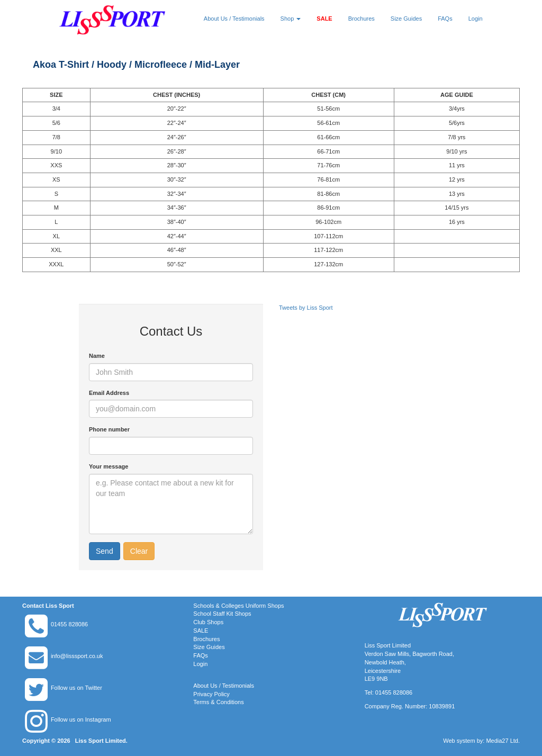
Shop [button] (291, 19)
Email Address (109, 393)
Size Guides (406, 19)
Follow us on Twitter (76, 688)
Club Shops (208, 622)
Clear (139, 551)
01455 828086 (69, 624)
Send (105, 551)
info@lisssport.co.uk (77, 656)
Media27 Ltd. (503, 741)
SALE (324, 19)
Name (97, 356)
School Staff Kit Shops (222, 614)
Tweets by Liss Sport (306, 308)
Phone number (109, 429)
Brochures (362, 19)
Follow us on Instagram (81, 719)
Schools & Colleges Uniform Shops (238, 606)
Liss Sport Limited (101, 741)
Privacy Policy (211, 694)
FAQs (445, 19)
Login (476, 19)
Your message (109, 466)
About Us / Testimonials (234, 19)
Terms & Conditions (218, 702)
